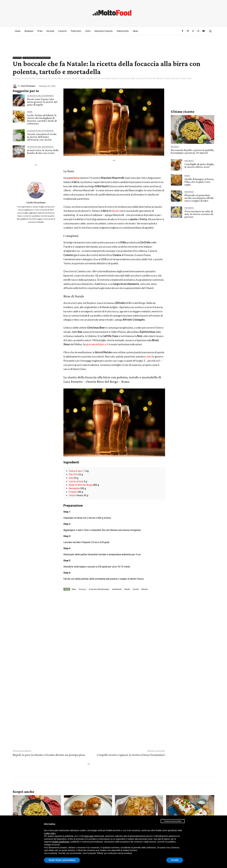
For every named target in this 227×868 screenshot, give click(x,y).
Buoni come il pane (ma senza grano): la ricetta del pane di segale (42, 102)
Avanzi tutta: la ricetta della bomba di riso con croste (43, 152)
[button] (210, 31)
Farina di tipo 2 (76, 471)
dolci (149, 356)
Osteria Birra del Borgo (102, 381)
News (30, 112)
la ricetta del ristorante (99, 589)
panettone (74, 178)
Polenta (73, 492)
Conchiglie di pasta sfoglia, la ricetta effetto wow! (199, 165)
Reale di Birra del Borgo (81, 485)
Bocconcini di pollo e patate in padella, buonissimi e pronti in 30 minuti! (192, 151)
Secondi (175, 146)
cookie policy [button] (50, 833)
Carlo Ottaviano (28, 86)
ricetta (136, 589)
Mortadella (74, 488)
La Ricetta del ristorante (36, 58)
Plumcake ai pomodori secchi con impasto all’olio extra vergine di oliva (199, 198)
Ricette (17, 58)
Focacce (83, 589)
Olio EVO (73, 474)
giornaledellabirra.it (97, 344)
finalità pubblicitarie (61, 842)
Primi (187, 175)
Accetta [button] (175, 860)
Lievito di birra (76, 481)
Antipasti (189, 161)
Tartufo (72, 495)
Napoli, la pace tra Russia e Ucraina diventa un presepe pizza (49, 755)
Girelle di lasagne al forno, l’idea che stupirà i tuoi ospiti (199, 182)
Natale (115, 211)
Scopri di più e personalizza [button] (62, 860)
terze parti (89, 836)
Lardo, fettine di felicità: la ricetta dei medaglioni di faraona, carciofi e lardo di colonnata (42, 119)
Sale (71, 478)
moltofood (117, 589)
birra (74, 589)
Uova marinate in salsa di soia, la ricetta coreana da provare (199, 214)
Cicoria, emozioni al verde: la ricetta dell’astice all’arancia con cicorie (42, 137)
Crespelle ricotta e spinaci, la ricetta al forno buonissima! (131, 755)
